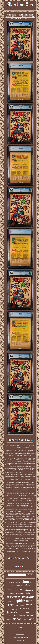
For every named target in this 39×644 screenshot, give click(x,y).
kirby (28, 593)
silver (29, 605)
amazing (28, 597)
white (27, 585)
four (31, 619)
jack (17, 605)
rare (13, 609)
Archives (20, 631)
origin (18, 583)
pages (11, 605)
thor (27, 613)
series (12, 586)
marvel (17, 619)
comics (25, 608)
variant (30, 615)
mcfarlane (22, 605)
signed (27, 582)
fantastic (12, 612)
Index (20, 628)
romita (12, 593)
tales (32, 613)
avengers (20, 593)
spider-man (24, 601)
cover (15, 615)
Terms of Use (20, 640)
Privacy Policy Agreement (20, 637)
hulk (17, 609)
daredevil (22, 616)
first (25, 620)
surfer (22, 613)
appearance (13, 597)
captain (11, 583)
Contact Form (20, 634)
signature (29, 590)
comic (11, 601)
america (19, 586)
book (9, 620)
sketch (9, 616)
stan (10, 589)
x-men (19, 590)
